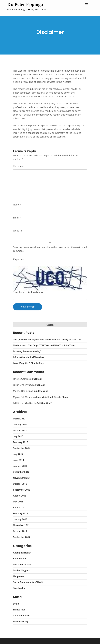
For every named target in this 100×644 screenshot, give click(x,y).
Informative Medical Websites (28, 357)
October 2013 (20, 484)
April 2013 (18, 508)
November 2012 (21, 525)
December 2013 (21, 472)
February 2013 (21, 514)
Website (17, 231)
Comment (19, 166)
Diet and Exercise (22, 565)
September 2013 (22, 490)
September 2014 (22, 448)
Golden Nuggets (21, 570)
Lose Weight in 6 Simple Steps (29, 363)
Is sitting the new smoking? (27, 351)
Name (17, 205)
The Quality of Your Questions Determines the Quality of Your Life (47, 340)
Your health (19, 588)
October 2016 (20, 431)
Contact (38, 379)
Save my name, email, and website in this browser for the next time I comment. (50, 249)
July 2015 (18, 436)
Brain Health (19, 559)
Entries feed (19, 610)
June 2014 (19, 460)
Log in (16, 604)
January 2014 (20, 466)
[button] (86, 4)
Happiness (19, 576)
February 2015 (21, 442)
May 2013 (18, 502)
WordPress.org (21, 622)
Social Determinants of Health (29, 582)
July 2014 (18, 454)
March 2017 (19, 419)
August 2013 (20, 496)
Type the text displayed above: (29, 292)
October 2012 (20, 531)
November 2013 (21, 478)
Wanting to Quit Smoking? (38, 403)
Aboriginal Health (22, 553)
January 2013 (20, 519)
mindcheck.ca (41, 391)
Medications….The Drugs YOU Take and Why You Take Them (44, 345)
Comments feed (21, 616)
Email (17, 218)
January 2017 (20, 425)
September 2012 (22, 537)
